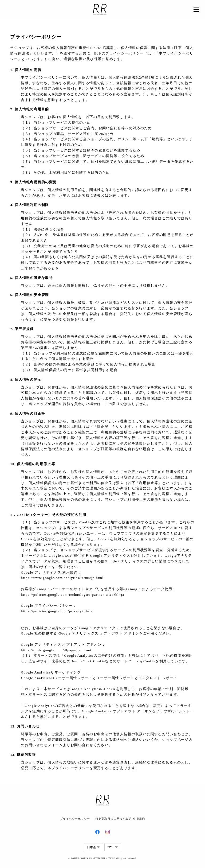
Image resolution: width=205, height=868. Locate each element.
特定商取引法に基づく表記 (114, 819)
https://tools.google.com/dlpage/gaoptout (56, 650)
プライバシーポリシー (75, 819)
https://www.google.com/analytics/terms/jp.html (62, 578)
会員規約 (139, 819)
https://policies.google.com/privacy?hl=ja (57, 611)
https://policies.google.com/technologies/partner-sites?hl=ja (72, 595)
